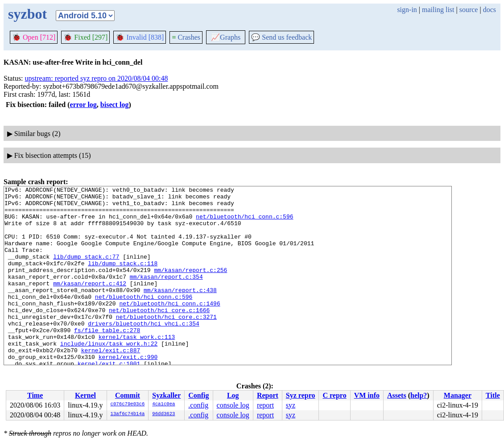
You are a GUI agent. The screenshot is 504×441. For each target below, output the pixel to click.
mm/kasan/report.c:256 (190, 287)
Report (268, 395)
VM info (367, 395)
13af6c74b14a (128, 414)
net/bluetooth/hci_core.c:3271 (166, 343)
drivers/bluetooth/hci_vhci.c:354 (144, 351)
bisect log (115, 105)
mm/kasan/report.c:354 (166, 295)
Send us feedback (281, 37)
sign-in (407, 10)
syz (291, 405)
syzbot (27, 14)
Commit (128, 395)
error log (83, 105)
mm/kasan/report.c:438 (180, 311)
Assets (397, 395)
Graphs (226, 37)
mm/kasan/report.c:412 (90, 303)
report (265, 405)
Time (35, 395)
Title (493, 395)
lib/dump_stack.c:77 (86, 271)
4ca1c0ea (163, 404)
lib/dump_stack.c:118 (123, 279)
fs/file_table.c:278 (107, 359)
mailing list (438, 10)
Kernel (85, 395)
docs (490, 10)
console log (233, 405)
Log (233, 395)
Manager (458, 395)
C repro (334, 395)
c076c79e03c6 (128, 404)
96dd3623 (163, 414)
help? (419, 395)
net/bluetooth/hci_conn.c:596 (244, 223)
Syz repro (301, 395)
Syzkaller (166, 395)
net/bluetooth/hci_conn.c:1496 (169, 327)
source (469, 10)
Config (198, 395)
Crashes (186, 37)
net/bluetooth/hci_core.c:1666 (159, 335)
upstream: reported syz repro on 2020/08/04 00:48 (97, 78)
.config (198, 405)
